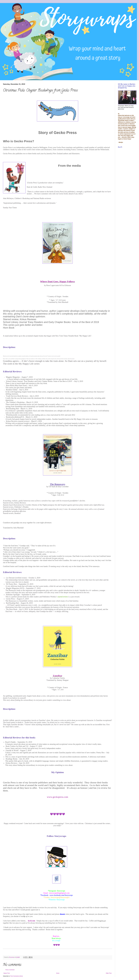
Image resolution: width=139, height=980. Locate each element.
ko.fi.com (32, 921)
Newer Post (7, 973)
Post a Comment (10, 970)
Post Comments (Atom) (17, 976)
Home (58, 973)
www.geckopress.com (57, 797)
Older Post (109, 973)
